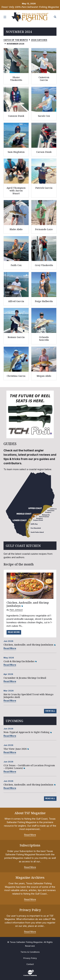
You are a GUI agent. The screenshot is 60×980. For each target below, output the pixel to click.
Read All (50, 798)
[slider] (30, 414)
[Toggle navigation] (5, 17)
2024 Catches (39, 40)
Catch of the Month (16, 40)
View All (50, 711)
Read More (14, 632)
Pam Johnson (16, 610)
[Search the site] (55, 17)
